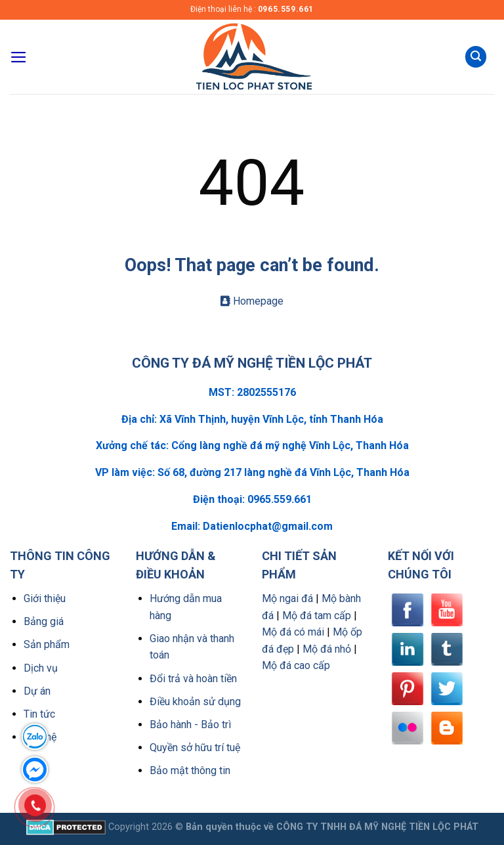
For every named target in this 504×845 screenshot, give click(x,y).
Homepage (252, 301)
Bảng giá (44, 621)
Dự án (37, 691)
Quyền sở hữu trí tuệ (195, 747)
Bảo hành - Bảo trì (190, 725)
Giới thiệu (45, 598)
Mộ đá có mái (293, 632)
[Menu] (19, 57)
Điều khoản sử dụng (195, 702)
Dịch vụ (41, 668)
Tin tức (39, 714)
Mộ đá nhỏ (327, 649)
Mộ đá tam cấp (317, 616)
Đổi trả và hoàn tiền (193, 679)
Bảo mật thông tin (190, 770)
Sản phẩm (47, 644)
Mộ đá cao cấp (296, 665)
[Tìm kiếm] (476, 57)
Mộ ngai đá (287, 598)
